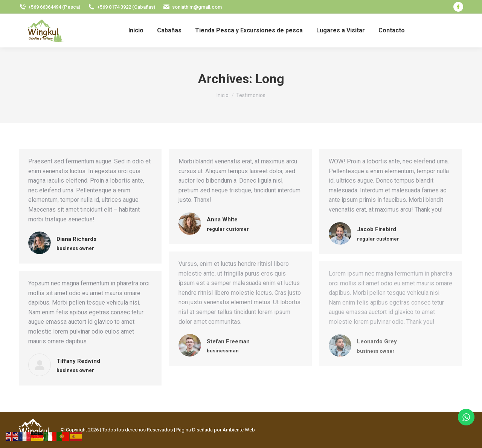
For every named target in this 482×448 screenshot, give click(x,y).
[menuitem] (136, 30)
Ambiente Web (239, 430)
